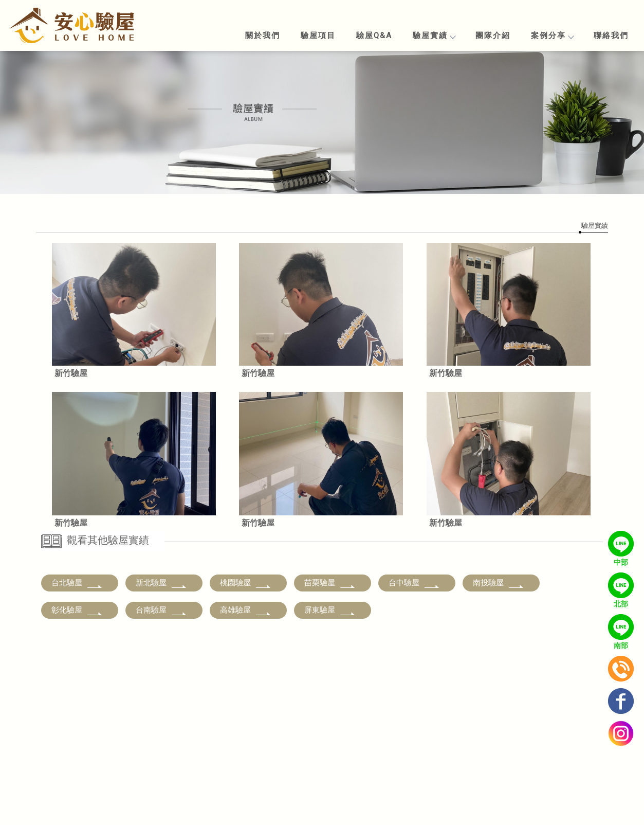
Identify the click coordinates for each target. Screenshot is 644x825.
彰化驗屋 (77, 610)
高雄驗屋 (246, 610)
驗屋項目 (318, 35)
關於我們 (263, 35)
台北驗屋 (77, 583)
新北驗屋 (161, 583)
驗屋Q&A (374, 35)
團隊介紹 (493, 35)
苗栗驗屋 (330, 583)
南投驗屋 (499, 583)
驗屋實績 (434, 35)
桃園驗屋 (246, 583)
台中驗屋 (414, 583)
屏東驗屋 (330, 610)
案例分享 (552, 35)
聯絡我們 (611, 35)
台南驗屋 (161, 610)
